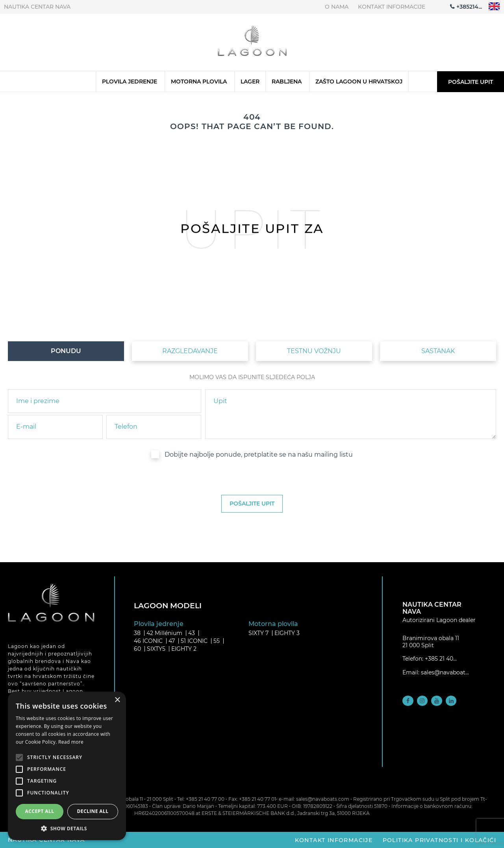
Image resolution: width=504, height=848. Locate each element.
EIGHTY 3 (287, 633)
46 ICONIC (148, 641)
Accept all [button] (40, 811)
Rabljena (287, 81)
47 (172, 641)
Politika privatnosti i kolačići (439, 840)
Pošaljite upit (471, 82)
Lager (250, 81)
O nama (337, 7)
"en (494, 6)
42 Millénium (164, 633)
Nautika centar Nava (37, 7)
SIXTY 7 (258, 633)
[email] (55, 427)
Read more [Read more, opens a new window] (71, 742)
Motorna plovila (199, 81)
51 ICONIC (194, 641)
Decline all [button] (93, 811)
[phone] (154, 427)
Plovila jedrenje (130, 81)
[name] (105, 401)
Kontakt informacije (392, 7)
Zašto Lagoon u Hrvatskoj (359, 81)
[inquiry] (351, 414)
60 (137, 649)
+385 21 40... (441, 659)
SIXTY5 (156, 649)
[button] (67, 828)
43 (192, 633)
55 (217, 641)
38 (137, 633)
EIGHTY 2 (184, 649)
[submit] (252, 504)
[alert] (67, 766)
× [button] (117, 700)
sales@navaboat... (445, 672)
